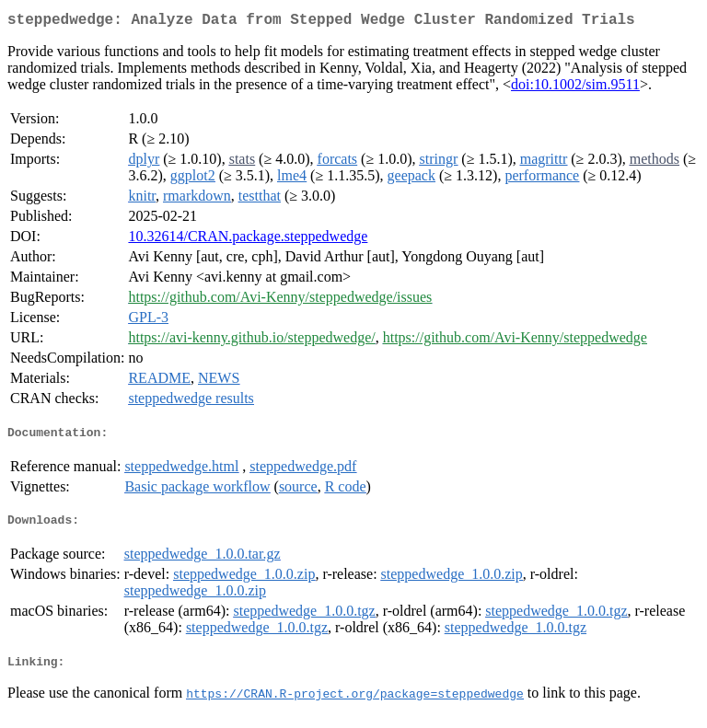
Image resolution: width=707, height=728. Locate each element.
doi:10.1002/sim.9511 (575, 88)
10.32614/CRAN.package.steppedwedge (248, 240)
